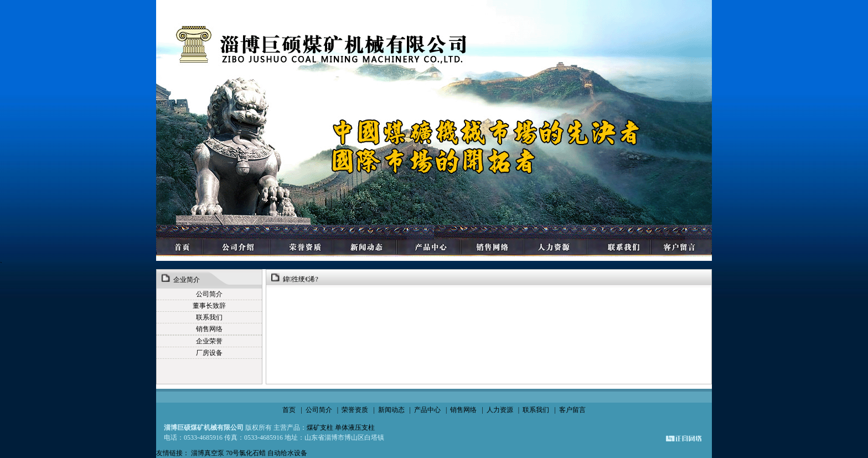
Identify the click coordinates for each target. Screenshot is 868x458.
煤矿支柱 (320, 428)
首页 (289, 410)
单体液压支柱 (355, 428)
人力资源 (500, 410)
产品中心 (427, 410)
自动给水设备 (287, 453)
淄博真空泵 (208, 453)
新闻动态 (391, 410)
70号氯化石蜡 (246, 453)
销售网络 (463, 410)
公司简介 (319, 410)
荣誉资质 (355, 410)
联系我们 (536, 410)
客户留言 (572, 410)
